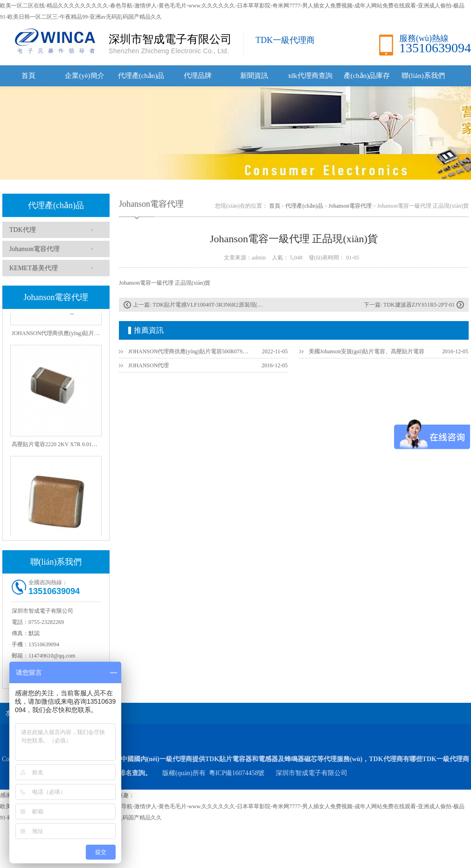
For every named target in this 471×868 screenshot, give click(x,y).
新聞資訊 (254, 76)
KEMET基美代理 (34, 268)
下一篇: (374, 305)
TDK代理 (23, 230)
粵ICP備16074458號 (237, 773)
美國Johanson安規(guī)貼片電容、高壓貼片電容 (367, 351)
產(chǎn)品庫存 (367, 76)
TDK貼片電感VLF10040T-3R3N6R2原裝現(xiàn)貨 (213, 305)
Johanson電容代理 (35, 249)
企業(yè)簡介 (84, 76)
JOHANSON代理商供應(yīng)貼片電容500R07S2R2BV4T (189, 351)
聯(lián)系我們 (423, 76)
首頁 (28, 76)
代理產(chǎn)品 (141, 76)
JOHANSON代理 (149, 365)
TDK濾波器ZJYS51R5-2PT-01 (419, 305)
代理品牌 (198, 76)
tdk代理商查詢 (310, 76)
